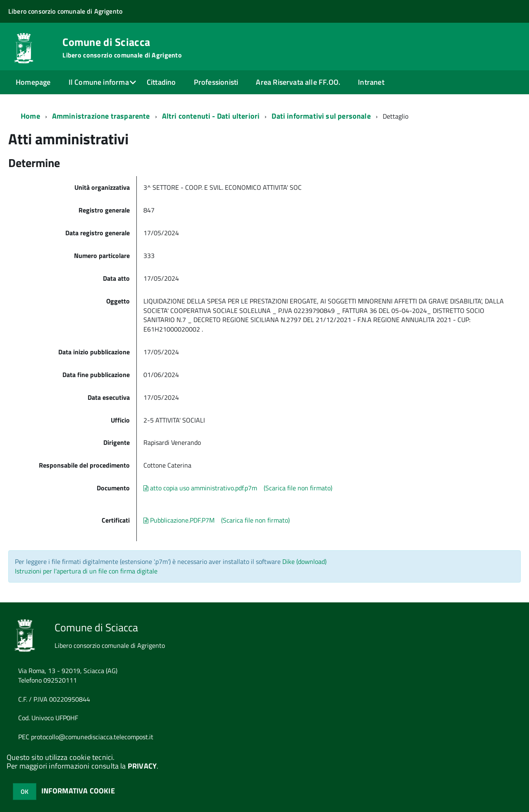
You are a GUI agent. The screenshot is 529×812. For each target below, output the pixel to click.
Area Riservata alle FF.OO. (298, 82)
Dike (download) (304, 561)
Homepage (33, 82)
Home (30, 116)
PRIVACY (142, 766)
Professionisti (216, 82)
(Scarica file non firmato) (298, 488)
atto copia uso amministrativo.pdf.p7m (200, 488)
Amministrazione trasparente (101, 116)
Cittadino (161, 82)
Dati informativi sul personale (321, 116)
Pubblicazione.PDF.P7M (179, 520)
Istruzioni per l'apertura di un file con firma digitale (86, 571)
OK (25, 792)
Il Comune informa (99, 82)
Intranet (371, 82)
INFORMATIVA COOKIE (78, 791)
